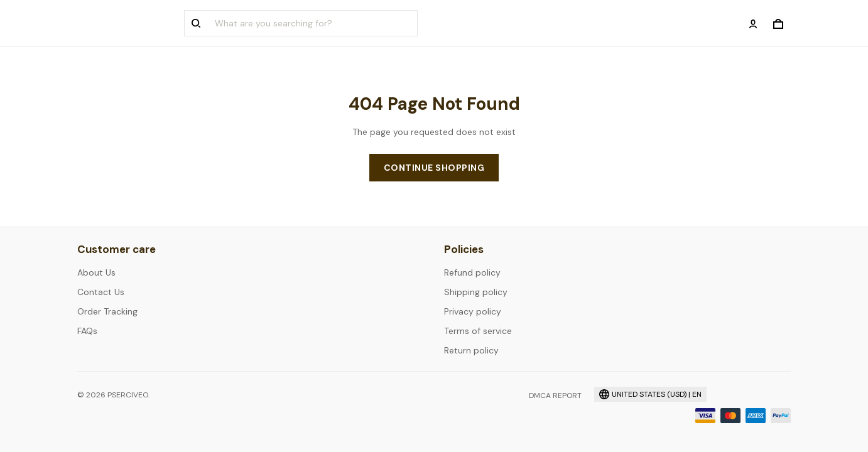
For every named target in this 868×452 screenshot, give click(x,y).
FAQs (87, 331)
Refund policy (472, 272)
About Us (96, 272)
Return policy (471, 350)
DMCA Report (555, 395)
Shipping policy (476, 292)
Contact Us (101, 292)
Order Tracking (107, 311)
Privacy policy (473, 311)
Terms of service (478, 331)
